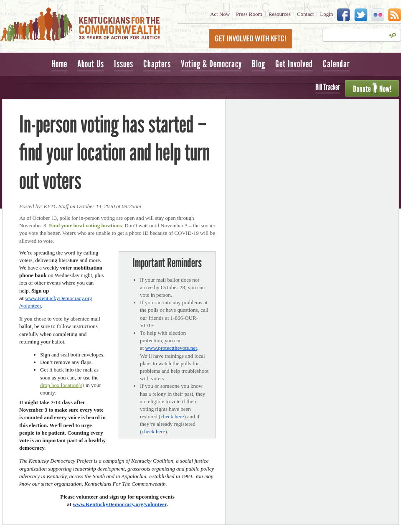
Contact (305, 14)
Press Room (249, 14)
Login (326, 14)
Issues (124, 64)
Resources (280, 14)
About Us (91, 64)
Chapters (157, 64)
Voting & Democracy (211, 64)
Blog (259, 64)
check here (172, 416)
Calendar (336, 64)
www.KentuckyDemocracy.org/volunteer (119, 504)
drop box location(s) (62, 385)
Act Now (220, 14)
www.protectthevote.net (171, 348)
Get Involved (294, 64)
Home (59, 64)
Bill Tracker (328, 87)
